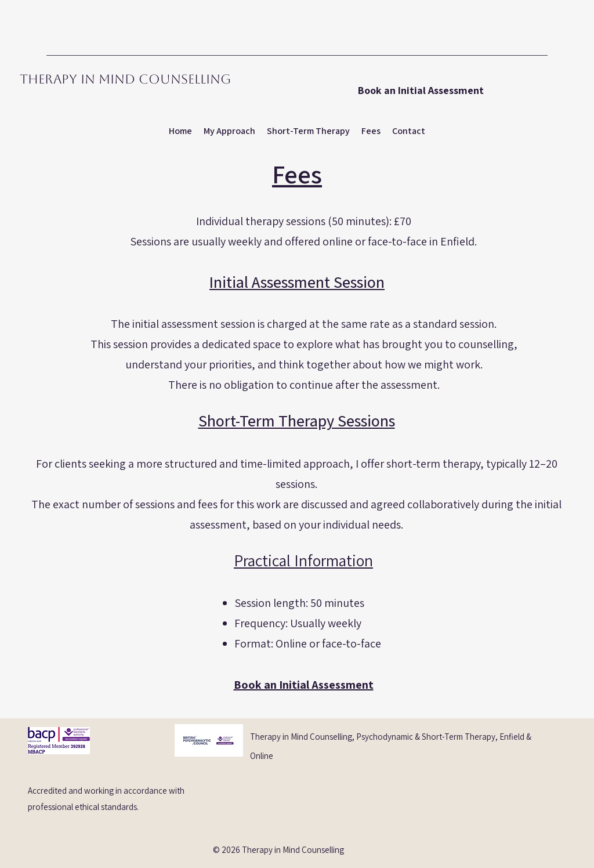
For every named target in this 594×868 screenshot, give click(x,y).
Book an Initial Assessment (304, 685)
